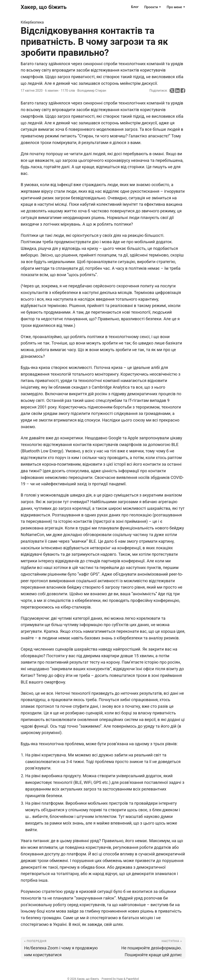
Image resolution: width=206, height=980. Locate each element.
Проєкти (153, 7)
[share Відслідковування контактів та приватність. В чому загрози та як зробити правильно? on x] (172, 91)
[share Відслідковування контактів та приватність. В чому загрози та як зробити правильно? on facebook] (183, 91)
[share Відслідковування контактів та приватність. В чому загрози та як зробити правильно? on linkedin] (177, 91)
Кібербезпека (32, 22)
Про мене (176, 7)
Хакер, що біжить (44, 7)
